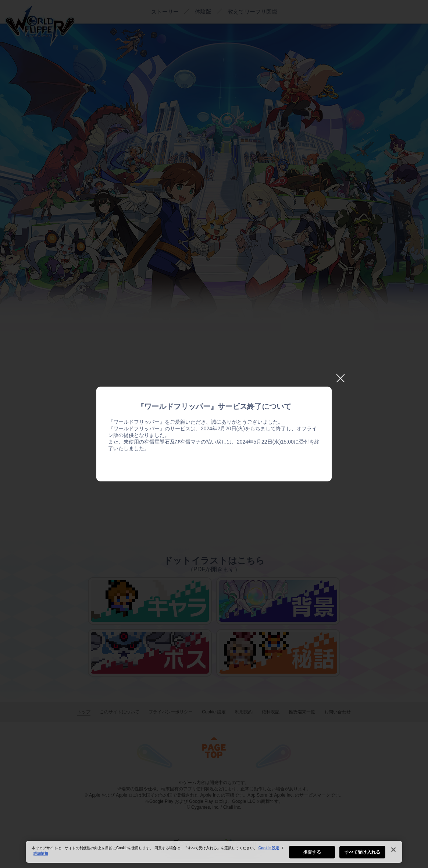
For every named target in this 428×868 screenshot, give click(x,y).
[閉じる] (393, 851)
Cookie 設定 (269, 849)
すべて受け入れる (362, 854)
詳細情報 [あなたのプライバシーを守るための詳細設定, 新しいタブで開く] (41, 855)
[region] (214, 853)
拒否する (312, 854)
